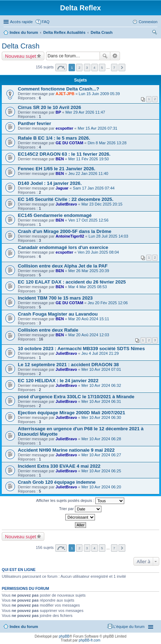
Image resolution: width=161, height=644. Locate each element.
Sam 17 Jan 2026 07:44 (94, 188)
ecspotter (65, 128)
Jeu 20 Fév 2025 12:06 (108, 303)
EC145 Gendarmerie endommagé (55, 215)
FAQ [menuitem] (46, 22)
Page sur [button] (61, 67)
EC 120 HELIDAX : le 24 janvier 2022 (58, 381)
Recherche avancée (115, 56)
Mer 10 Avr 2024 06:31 (101, 401)
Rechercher (105, 56)
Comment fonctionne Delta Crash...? (59, 89)
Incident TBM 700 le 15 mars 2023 (55, 298)
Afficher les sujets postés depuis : (80, 501)
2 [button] (80, 67)
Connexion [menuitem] (148, 22)
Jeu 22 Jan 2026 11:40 (88, 173)
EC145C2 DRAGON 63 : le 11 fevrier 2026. (64, 154)
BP (58, 112)
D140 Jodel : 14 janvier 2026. (50, 183)
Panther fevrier (34, 123)
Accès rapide (21, 22)
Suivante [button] (122, 67)
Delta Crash (102, 32)
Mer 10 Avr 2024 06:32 (101, 385)
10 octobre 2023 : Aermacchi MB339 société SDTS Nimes (81, 349)
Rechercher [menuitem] (155, 33)
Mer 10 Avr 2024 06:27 (101, 455)
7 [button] (114, 67)
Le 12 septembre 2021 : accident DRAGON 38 (68, 365)
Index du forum (24, 32)
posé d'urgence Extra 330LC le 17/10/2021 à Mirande (76, 397)
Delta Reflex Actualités (64, 32)
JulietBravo (66, 204)
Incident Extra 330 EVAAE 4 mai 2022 (59, 466)
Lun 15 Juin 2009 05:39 (99, 94)
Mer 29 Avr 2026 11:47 (85, 112)
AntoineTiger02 (70, 236)
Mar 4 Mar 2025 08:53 (87, 287)
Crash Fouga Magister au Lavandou (58, 314)
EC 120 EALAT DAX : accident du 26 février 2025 (72, 282)
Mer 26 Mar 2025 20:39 (89, 271)
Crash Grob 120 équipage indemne (57, 482)
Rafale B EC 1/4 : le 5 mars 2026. (54, 138)
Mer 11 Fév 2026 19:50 (89, 159)
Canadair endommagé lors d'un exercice (63, 247)
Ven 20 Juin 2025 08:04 (99, 252)
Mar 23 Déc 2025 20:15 (102, 204)
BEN (60, 159)
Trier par (80, 509)
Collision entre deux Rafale (48, 330)
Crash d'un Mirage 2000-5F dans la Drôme (65, 231)
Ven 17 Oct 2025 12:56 (88, 220)
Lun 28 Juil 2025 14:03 (108, 236)
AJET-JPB (65, 94)
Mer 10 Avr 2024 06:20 (101, 487)
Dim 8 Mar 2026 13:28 (107, 143)
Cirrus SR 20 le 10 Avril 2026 (49, 107)
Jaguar (62, 188)
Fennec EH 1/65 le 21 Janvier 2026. (57, 169)
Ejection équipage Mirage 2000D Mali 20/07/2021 (72, 413)
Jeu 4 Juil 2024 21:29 (100, 353)
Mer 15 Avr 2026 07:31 (98, 128)
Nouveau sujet (21, 56)
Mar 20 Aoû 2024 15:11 (89, 319)
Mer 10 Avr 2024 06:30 (101, 417)
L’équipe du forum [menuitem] (129, 627)
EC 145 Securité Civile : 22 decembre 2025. (66, 199)
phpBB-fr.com (90, 640)
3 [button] (87, 67)
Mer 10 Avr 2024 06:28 (101, 439)
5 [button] (102, 67)
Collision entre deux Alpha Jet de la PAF (63, 266)
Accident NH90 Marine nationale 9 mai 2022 (66, 450)
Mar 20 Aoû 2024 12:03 (89, 335)
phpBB (64, 636)
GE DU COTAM (69, 143)
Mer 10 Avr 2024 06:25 (101, 471)
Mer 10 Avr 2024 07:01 (101, 369)
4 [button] (95, 67)
